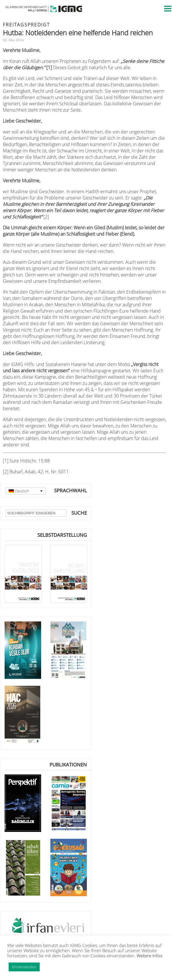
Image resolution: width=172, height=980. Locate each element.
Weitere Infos (149, 956)
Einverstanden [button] (24, 967)
